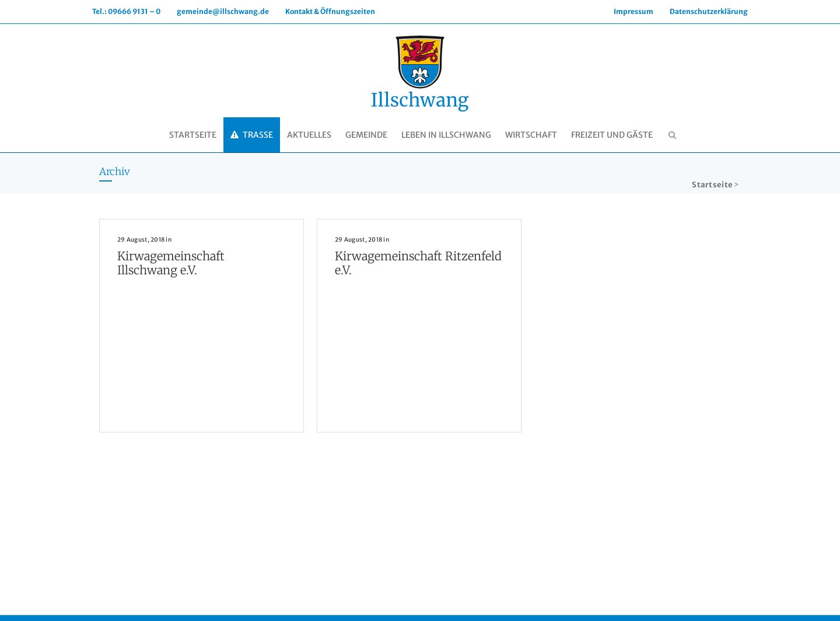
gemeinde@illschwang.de (223, 11)
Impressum (633, 11)
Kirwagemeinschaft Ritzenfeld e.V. (418, 263)
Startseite (712, 185)
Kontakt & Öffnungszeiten (330, 11)
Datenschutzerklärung (709, 11)
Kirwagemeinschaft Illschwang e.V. (171, 263)
